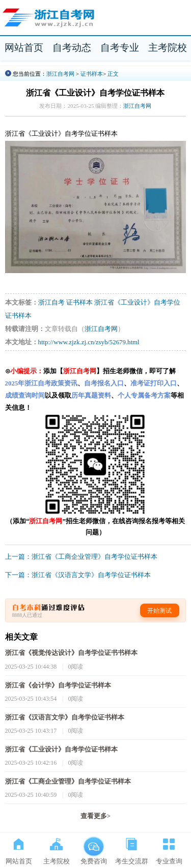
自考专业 (120, 48)
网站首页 (24, 48)
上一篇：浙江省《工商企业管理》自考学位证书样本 (81, 557)
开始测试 (159, 611)
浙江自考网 (60, 74)
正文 (113, 74)
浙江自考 (51, 303)
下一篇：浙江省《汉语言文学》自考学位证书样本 (78, 575)
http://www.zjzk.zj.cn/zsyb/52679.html (89, 342)
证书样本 (92, 74)
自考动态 (72, 48)
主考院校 (168, 48)
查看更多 (95, 816)
